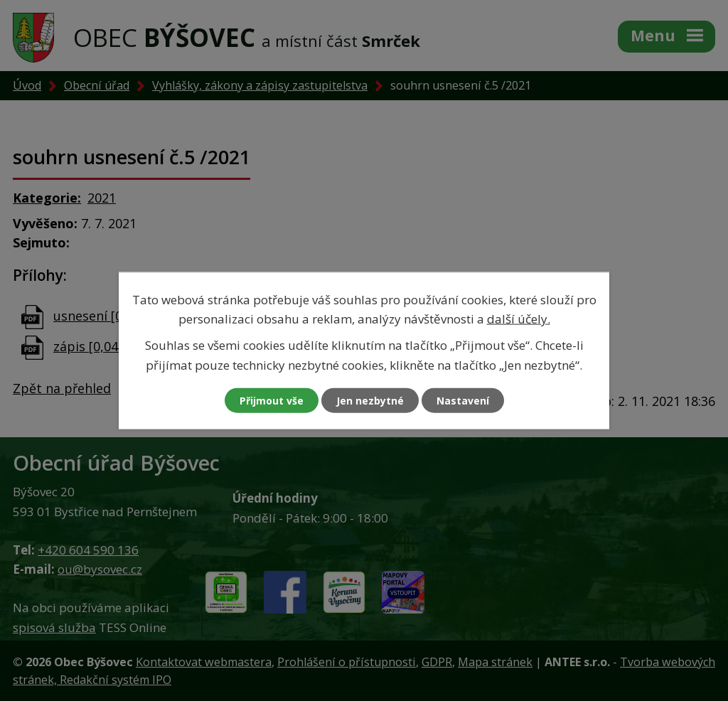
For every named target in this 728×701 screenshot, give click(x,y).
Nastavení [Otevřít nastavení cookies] (463, 400)
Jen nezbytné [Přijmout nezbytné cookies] (370, 400)
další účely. (519, 319)
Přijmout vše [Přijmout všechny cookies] (272, 400)
